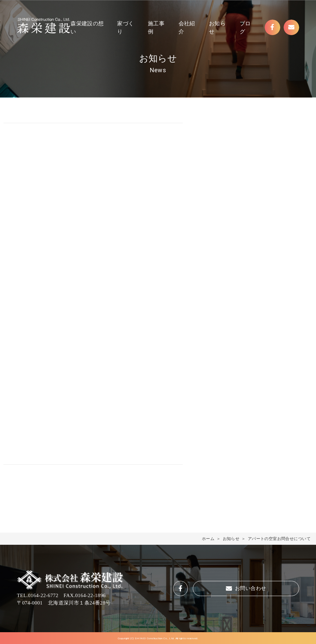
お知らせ (217, 28)
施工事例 (156, 28)
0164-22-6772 (43, 595)
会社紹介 (187, 28)
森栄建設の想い (87, 28)
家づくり (125, 28)
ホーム (208, 539)
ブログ (245, 28)
